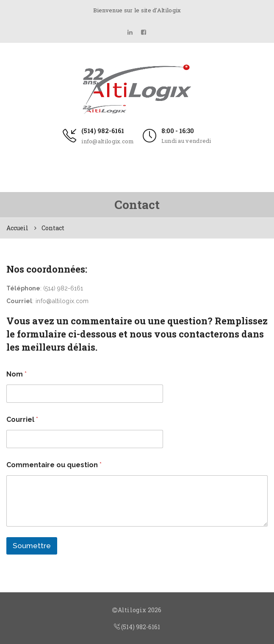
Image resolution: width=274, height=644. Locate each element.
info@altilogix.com (108, 141)
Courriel (22, 420)
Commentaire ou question (54, 465)
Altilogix (132, 610)
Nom (17, 374)
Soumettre (32, 546)
